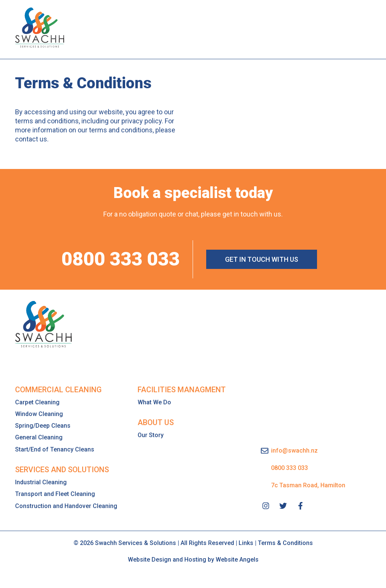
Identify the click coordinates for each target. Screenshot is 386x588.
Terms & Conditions (285, 543)
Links (246, 543)
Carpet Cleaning (37, 402)
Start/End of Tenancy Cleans (55, 449)
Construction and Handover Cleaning (66, 506)
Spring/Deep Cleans (43, 425)
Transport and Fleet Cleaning (55, 494)
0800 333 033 (121, 259)
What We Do (154, 402)
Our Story (151, 435)
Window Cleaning (39, 414)
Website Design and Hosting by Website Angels (193, 559)
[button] (357, 28)
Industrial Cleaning (41, 482)
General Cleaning (39, 437)
